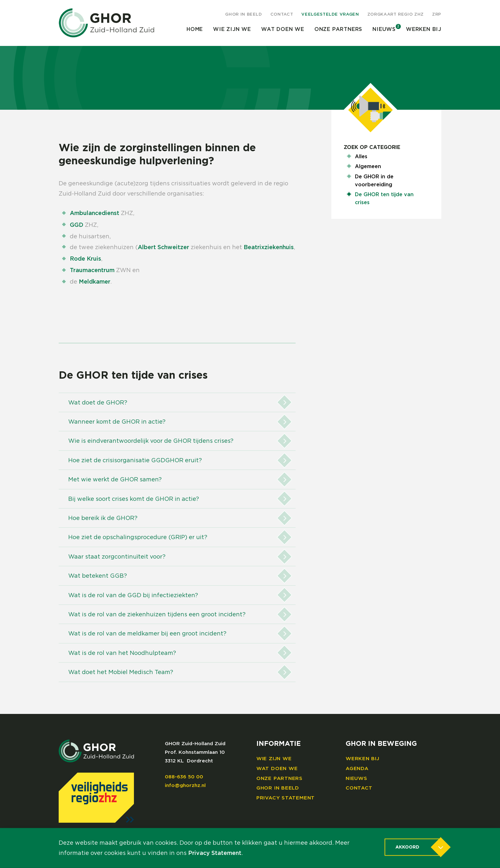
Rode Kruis (85, 259)
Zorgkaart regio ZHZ (396, 15)
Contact (282, 15)
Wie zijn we (232, 29)
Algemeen (368, 167)
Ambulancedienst (95, 213)
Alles (361, 157)
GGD (77, 225)
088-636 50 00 (184, 777)
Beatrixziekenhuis (269, 248)
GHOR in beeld (243, 15)
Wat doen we (283, 29)
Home (195, 29)
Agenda (357, 769)
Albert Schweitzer (163, 248)
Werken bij (424, 29)
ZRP (437, 15)
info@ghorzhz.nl (185, 786)
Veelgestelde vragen (330, 15)
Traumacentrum (92, 271)
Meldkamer (95, 282)
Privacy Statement (286, 798)
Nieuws (384, 29)
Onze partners (338, 29)
